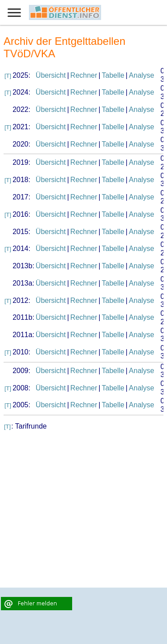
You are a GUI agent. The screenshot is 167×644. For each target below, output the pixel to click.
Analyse (141, 75)
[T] (8, 76)
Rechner (84, 75)
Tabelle (113, 75)
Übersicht (51, 75)
